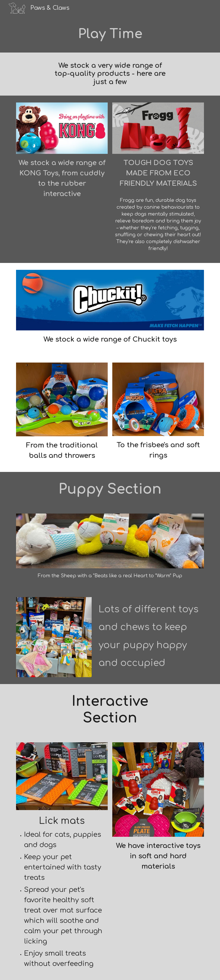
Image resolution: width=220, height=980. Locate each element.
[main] (110, 34)
